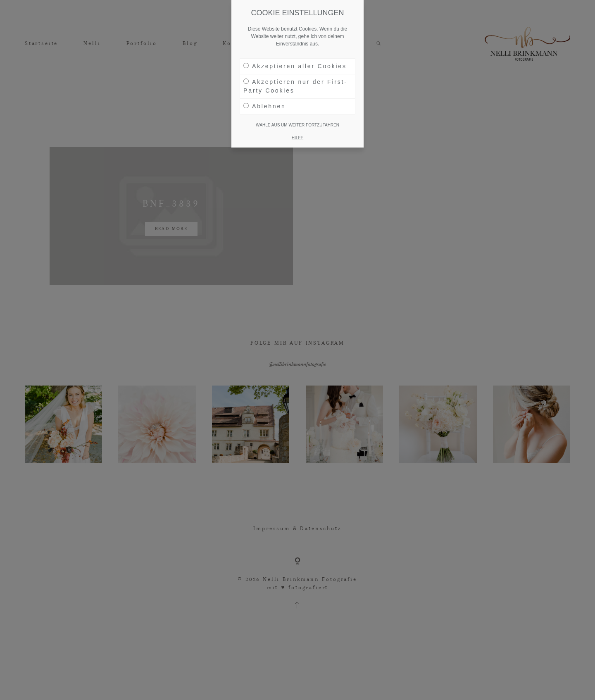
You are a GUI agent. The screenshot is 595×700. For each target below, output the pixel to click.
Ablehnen (265, 106)
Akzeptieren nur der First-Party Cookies (295, 86)
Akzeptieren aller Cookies (295, 66)
